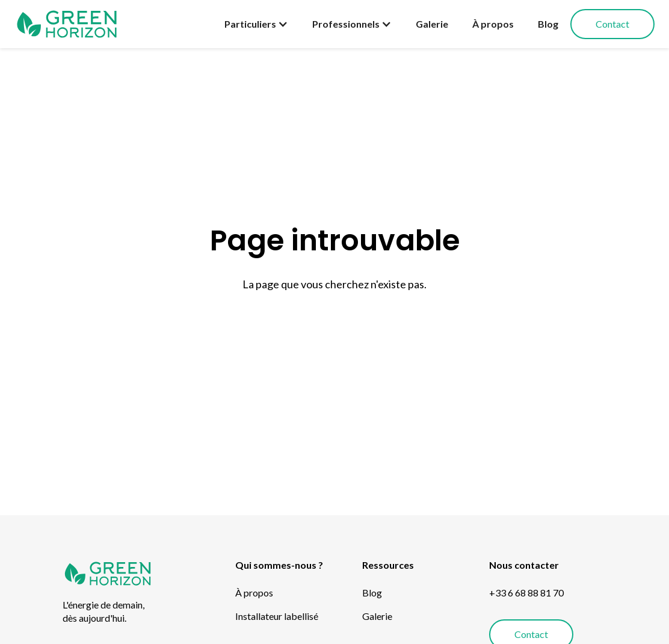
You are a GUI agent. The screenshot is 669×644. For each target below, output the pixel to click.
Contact (612, 24)
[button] (256, 24)
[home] (67, 24)
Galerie (432, 24)
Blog (548, 24)
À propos (493, 24)
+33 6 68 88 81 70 (526, 593)
